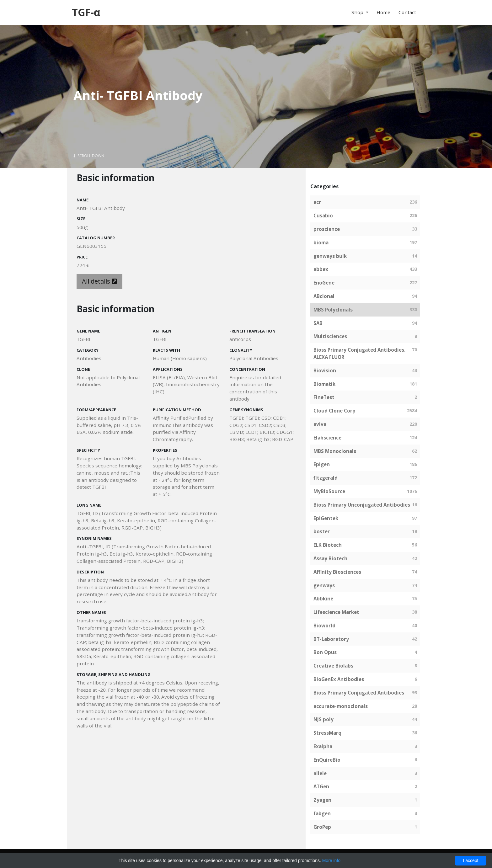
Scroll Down (89, 156)
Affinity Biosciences (337, 572)
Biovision (325, 370)
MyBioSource (329, 491)
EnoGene (324, 283)
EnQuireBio (327, 760)
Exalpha (323, 746)
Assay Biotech (330, 558)
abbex (321, 269)
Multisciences (330, 336)
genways (324, 585)
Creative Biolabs (333, 666)
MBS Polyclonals (333, 310)
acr (317, 202)
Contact (407, 12)
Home (383, 12)
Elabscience (327, 438)
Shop (358, 12)
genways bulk (330, 256)
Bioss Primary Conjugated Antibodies (359, 693)
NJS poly (324, 719)
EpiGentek (326, 518)
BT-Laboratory (331, 639)
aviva (320, 424)
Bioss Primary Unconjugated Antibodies (362, 505)
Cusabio (323, 216)
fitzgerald (326, 478)
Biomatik (324, 384)
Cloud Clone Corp (334, 411)
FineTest (324, 397)
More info (331, 860)
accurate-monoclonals (341, 706)
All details (99, 281)
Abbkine (323, 599)
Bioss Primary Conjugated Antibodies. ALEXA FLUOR (359, 353)
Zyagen (322, 800)
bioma (321, 242)
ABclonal (324, 296)
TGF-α (86, 12)
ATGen (321, 786)
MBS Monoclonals (335, 451)
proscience (327, 229)
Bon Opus (325, 652)
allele (320, 773)
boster (322, 531)
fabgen (322, 813)
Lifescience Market (336, 612)
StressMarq (327, 733)
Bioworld (324, 626)
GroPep (322, 827)
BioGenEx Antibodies (339, 679)
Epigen (322, 464)
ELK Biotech (328, 545)
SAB (318, 323)
